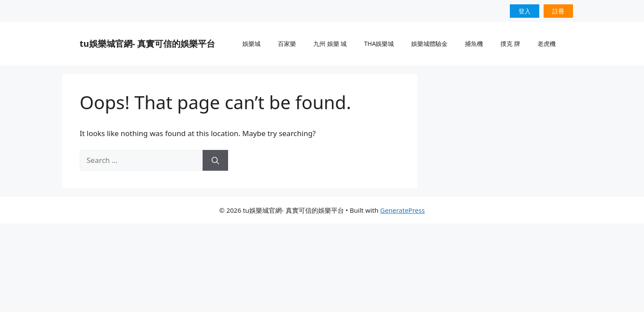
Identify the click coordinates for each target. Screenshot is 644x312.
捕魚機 (474, 44)
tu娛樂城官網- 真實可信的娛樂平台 (147, 44)
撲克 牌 (510, 44)
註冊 (558, 11)
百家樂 (287, 44)
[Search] (215, 160)
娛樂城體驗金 (429, 44)
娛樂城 (251, 44)
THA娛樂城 (379, 44)
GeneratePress (402, 210)
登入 (525, 11)
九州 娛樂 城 (330, 44)
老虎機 (547, 44)
